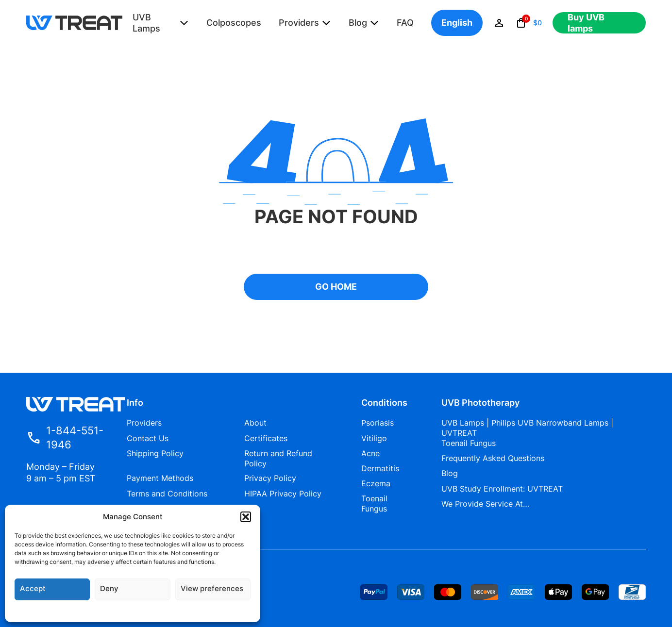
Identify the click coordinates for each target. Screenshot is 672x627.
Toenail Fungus (374, 503)
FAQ (405, 23)
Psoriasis (378, 423)
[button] (246, 517)
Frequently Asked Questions (493, 458)
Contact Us (148, 438)
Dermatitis (380, 468)
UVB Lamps (146, 23)
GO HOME (336, 287)
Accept (33, 588)
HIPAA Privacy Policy (283, 494)
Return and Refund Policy (278, 458)
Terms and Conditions (167, 494)
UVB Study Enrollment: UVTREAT (502, 489)
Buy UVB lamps (586, 23)
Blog (358, 23)
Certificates (266, 438)
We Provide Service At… (485, 504)
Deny (109, 588)
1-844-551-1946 (65, 437)
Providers (299, 23)
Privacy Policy (270, 478)
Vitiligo (374, 438)
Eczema (376, 483)
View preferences (212, 588)
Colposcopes (234, 23)
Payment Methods (160, 478)
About (255, 423)
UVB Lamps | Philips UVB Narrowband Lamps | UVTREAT (527, 428)
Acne (370, 453)
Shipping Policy (155, 453)
